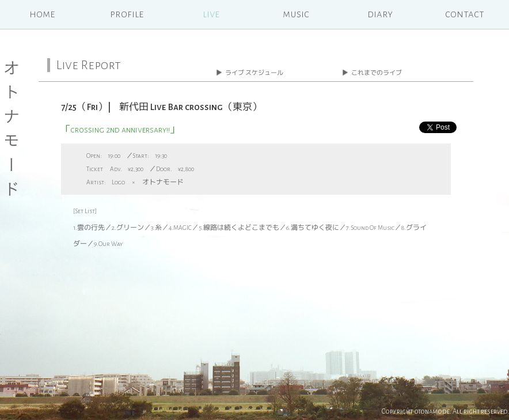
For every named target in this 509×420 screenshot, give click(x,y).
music (296, 14)
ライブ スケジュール (254, 73)
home (42, 14)
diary (380, 14)
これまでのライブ (377, 73)
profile (127, 14)
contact (465, 14)
